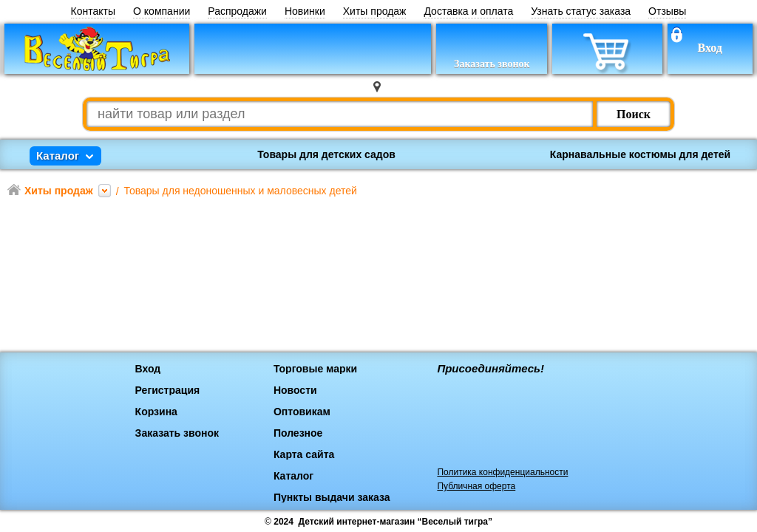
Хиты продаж (375, 11)
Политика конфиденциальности (502, 472)
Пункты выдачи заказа (332, 497)
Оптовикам (302, 412)
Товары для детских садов (326, 154)
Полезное (298, 433)
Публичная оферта (476, 486)
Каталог (293, 476)
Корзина (156, 412)
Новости (295, 390)
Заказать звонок (177, 433)
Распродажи (237, 11)
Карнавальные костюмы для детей (640, 154)
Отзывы (667, 11)
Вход (709, 48)
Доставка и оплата (468, 11)
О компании (162, 11)
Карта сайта (304, 454)
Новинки (305, 11)
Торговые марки (315, 369)
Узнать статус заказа (581, 11)
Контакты (93, 11)
